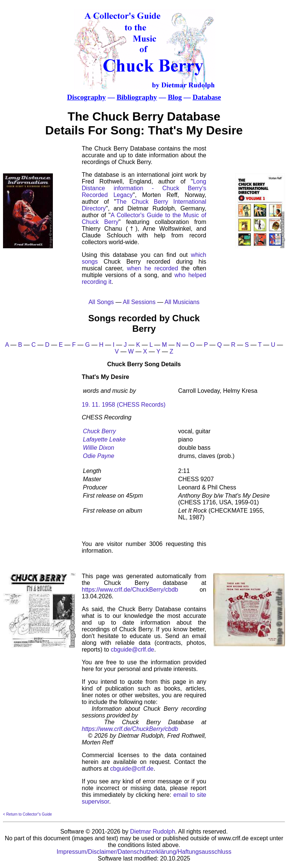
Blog (175, 97)
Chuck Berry (99, 431)
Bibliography (137, 97)
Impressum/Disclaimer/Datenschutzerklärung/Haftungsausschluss (144, 852)
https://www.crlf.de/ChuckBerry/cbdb (130, 590)
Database (207, 97)
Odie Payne (99, 456)
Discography (86, 97)
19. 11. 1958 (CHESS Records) (124, 405)
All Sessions (139, 302)
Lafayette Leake (104, 439)
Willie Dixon (98, 448)
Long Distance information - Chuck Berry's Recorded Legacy (144, 188)
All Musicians (182, 302)
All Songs (101, 302)
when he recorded (152, 268)
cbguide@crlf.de (132, 650)
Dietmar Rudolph (153, 831)
